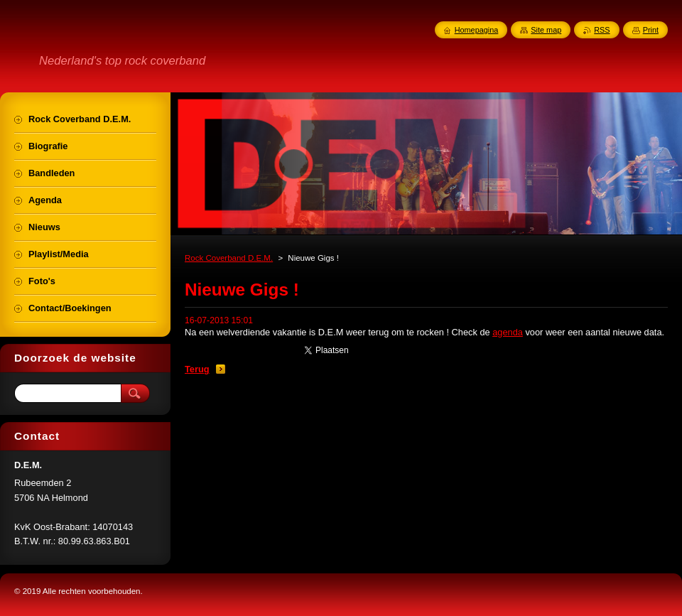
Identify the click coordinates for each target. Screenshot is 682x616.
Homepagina (477, 30)
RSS (602, 30)
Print (651, 30)
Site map (546, 30)
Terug (197, 369)
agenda (508, 332)
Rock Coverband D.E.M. (229, 258)
